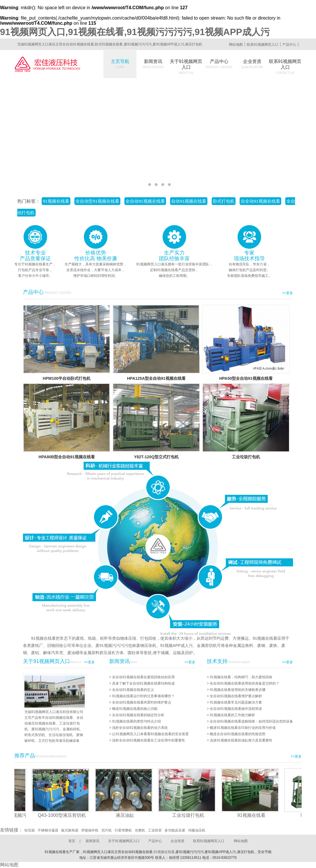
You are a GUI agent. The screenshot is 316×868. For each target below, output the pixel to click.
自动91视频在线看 (189, 201)
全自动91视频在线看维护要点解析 (236, 696)
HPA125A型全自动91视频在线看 (156, 378)
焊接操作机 (90, 830)
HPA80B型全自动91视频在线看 (67, 457)
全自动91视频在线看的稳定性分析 (138, 715)
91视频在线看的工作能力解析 (232, 715)
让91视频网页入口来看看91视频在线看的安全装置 (150, 734)
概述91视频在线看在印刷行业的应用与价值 (243, 728)
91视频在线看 (56, 201)
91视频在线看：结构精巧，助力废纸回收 (241, 677)
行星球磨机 (123, 830)
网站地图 (236, 45)
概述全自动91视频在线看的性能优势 (237, 734)
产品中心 (289, 45)
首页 (72, 841)
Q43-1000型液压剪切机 (64, 815)
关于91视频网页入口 (186, 67)
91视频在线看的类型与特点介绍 (136, 721)
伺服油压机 (197, 830)
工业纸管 (155, 830)
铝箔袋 (30, 830)
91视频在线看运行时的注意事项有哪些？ (143, 696)
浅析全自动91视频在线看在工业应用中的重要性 (148, 740)
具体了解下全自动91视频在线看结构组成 (143, 683)
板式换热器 (70, 830)
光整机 (140, 830)
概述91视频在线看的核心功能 (135, 709)
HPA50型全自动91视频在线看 (246, 378)
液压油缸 (128, 815)
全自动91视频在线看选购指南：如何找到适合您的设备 (251, 721)
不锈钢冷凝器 (48, 830)
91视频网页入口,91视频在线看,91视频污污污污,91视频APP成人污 (135, 32)
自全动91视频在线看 (260, 201)
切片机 (107, 830)
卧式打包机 (224, 201)
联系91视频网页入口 (262, 45)
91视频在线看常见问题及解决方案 (236, 702)
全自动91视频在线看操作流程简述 (236, 709)
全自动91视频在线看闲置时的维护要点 (141, 702)
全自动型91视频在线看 (97, 201)
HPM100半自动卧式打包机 (67, 378)
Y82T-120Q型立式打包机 (156, 457)
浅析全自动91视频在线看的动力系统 (140, 728)
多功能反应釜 (175, 830)
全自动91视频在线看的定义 (133, 690)
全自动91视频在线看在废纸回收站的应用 (143, 677)
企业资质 (252, 64)
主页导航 (120, 64)
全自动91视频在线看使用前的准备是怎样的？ (244, 683)
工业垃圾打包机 (246, 457)
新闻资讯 (153, 64)
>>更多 (288, 293)
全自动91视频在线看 (145, 201)
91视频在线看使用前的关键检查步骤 (237, 690)
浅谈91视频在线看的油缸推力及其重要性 (241, 740)
